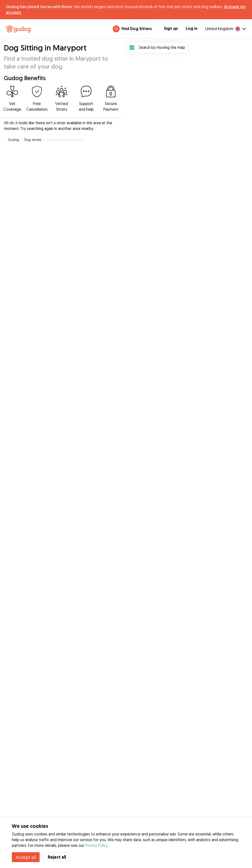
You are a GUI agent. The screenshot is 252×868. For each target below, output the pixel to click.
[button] (182, 330)
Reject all (57, 857)
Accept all (26, 857)
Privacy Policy (96, 845)
